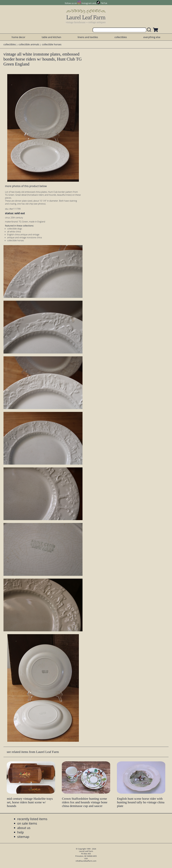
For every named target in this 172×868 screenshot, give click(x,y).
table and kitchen (52, 37)
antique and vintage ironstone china (24, 237)
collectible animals (29, 44)
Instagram (87, 3)
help (20, 832)
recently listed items (32, 819)
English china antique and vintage (23, 235)
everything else (152, 37)
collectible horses (52, 44)
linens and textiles (88, 37)
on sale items (27, 823)
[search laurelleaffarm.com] (150, 30)
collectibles (121, 37)
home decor (18, 37)
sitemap (23, 837)
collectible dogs (15, 229)
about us (24, 828)
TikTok (104, 3)
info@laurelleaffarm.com (86, 861)
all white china (14, 232)
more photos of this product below (26, 186)
